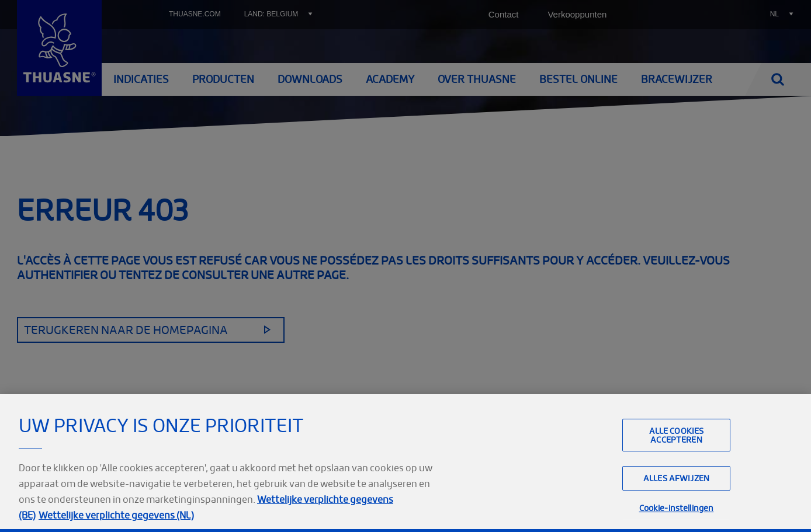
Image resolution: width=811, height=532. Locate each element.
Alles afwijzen (676, 503)
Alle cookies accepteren (677, 460)
